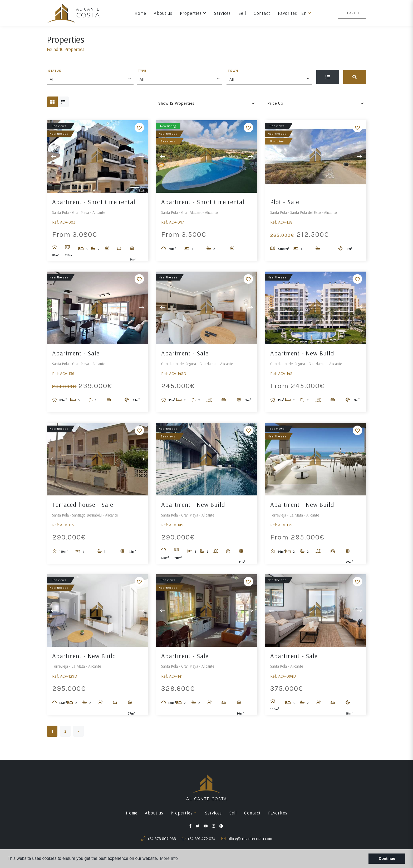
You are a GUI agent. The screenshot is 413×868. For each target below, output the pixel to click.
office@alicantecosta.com (247, 838)
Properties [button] (193, 13)
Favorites (287, 13)
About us (163, 13)
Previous (53, 156)
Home (140, 13)
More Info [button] (169, 858)
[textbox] (92, 79)
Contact (262, 13)
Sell (242, 13)
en (306, 13)
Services (222, 13)
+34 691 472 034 (199, 838)
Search (352, 13)
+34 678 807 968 (159, 838)
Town (233, 71)
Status (55, 71)
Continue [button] (387, 859)
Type (142, 71)
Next (141, 156)
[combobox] (90, 79)
